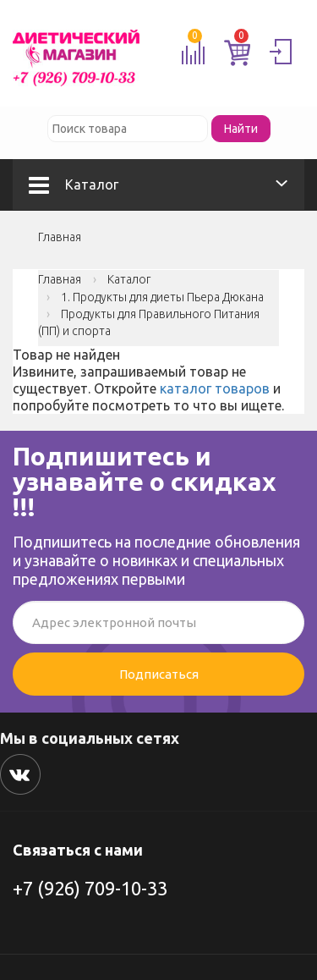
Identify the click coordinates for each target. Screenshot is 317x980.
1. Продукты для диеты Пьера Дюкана (162, 297)
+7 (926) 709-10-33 (90, 888)
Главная (60, 237)
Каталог (74, 184)
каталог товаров (215, 388)
